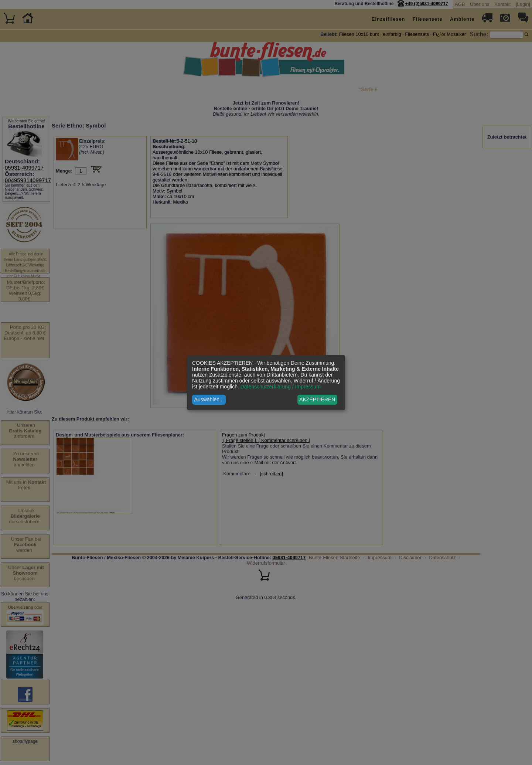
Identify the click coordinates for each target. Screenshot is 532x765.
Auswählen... (209, 399)
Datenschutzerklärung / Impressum (281, 387)
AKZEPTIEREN (317, 399)
